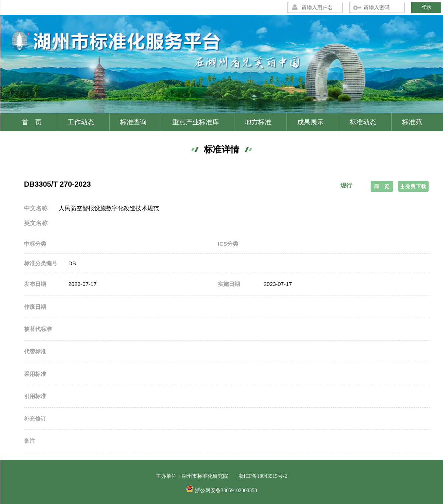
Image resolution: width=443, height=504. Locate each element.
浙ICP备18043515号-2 (263, 476)
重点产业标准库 (196, 122)
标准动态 (363, 122)
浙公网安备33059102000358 (226, 491)
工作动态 (81, 122)
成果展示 (310, 122)
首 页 (32, 122)
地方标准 (258, 122)
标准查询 (133, 122)
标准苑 (412, 122)
